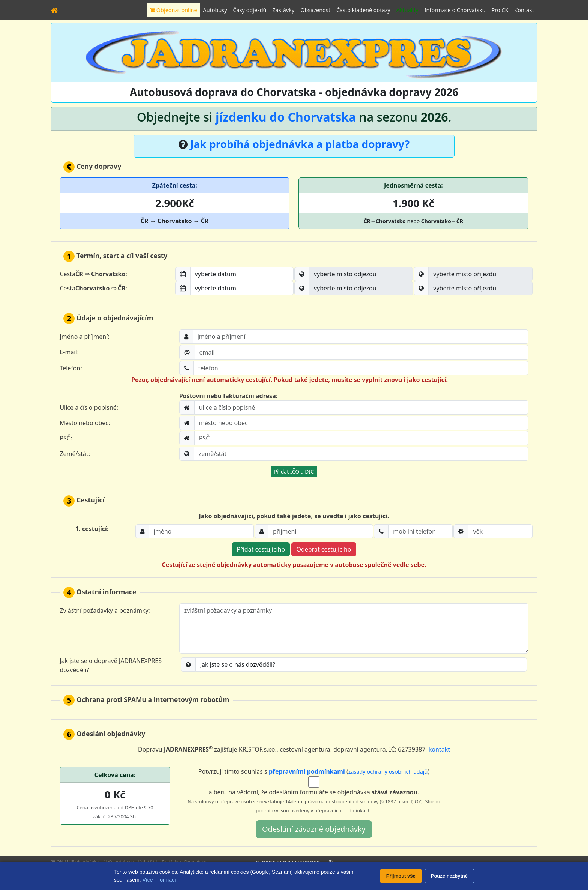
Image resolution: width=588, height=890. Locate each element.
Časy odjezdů (250, 10)
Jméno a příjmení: (84, 337)
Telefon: (71, 368)
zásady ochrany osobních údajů (388, 772)
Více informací (159, 880)
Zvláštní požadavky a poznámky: (105, 610)
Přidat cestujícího (261, 549)
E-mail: (69, 352)
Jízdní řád (148, 862)
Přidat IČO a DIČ (294, 471)
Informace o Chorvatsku (455, 10)
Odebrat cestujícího (324, 549)
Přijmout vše (401, 876)
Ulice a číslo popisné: (89, 407)
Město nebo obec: (85, 423)
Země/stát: (75, 454)
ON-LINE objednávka (75, 862)
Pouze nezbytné (449, 876)
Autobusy (215, 10)
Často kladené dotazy (363, 10)
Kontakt (524, 10)
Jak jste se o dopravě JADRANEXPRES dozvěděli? (111, 665)
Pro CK (500, 10)
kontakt (439, 750)
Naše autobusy (119, 862)
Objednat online (173, 10)
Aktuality (407, 10)
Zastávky (283, 10)
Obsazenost (315, 10)
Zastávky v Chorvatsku (184, 862)
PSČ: (66, 438)
